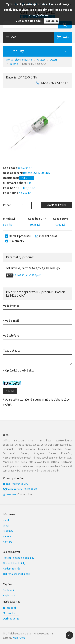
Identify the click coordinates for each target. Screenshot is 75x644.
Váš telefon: (11, 336)
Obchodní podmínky (14, 563)
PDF (9, 275)
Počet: (6, 205)
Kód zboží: (10, 168)
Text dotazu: (11, 351)
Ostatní (54, 60)
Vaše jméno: (11, 306)
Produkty (8, 531)
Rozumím (52, 21)
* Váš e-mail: (11, 321)
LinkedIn (9, 613)
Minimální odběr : (14, 183)
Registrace (9, 595)
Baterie (14, 64)
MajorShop (19, 638)
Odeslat (10, 391)
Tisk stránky (16, 241)
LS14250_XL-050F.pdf (27, 275)
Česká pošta (30, 489)
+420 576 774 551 (55, 83)
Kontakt (7, 542)
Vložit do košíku (56, 205)
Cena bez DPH (37, 219)
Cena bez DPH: (12, 188)
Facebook (10, 608)
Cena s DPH (60, 219)
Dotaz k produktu (20, 236)
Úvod (6, 520)
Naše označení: (13, 173)
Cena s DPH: (11, 193)
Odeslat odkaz (48, 236)
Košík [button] (66, 37)
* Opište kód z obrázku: (18, 371)
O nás (6, 526)
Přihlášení (8, 590)
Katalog (41, 60)
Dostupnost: (11, 178)
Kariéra (7, 536)
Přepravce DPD (20, 484)
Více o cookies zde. (28, 21)
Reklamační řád (12, 569)
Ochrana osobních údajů (17, 574)
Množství (9, 219)
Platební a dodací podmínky (18, 558)
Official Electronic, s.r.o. (19, 60)
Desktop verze (11, 619)
